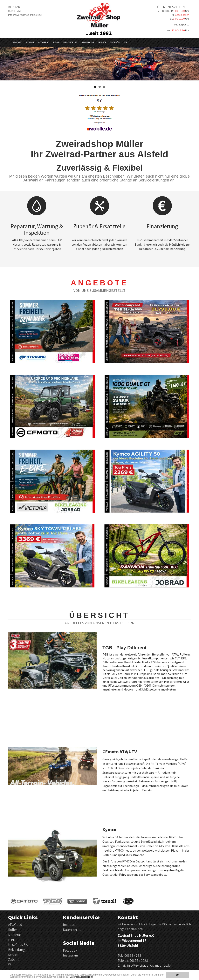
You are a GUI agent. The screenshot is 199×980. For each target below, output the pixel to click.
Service (102, 42)
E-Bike (56, 42)
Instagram (70, 955)
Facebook (70, 950)
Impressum (71, 925)
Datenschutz (72, 930)
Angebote (99, 283)
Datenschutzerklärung (82, 977)
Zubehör (115, 42)
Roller (30, 42)
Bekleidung (88, 42)
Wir (125, 42)
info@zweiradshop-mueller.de (149, 965)
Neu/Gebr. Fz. (70, 42)
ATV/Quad (17, 42)
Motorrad (44, 42)
